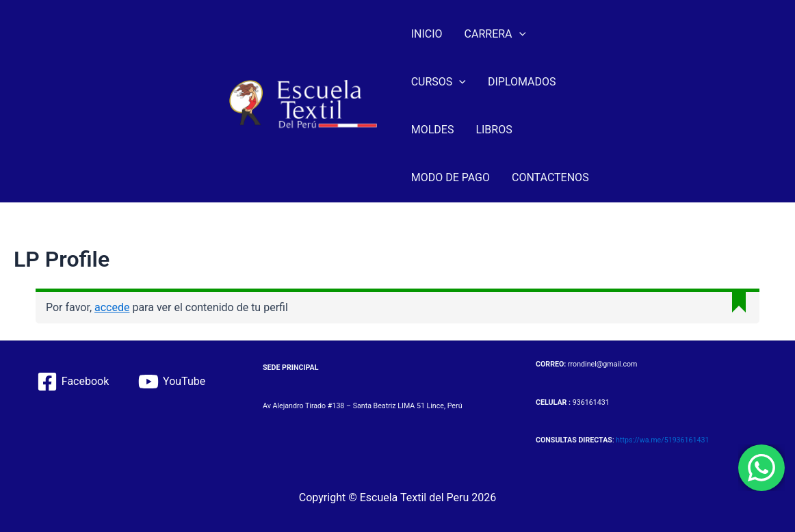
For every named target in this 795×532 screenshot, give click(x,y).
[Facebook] (73, 382)
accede (112, 307)
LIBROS (494, 130)
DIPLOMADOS (522, 82)
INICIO (427, 34)
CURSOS (439, 82)
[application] (519, 34)
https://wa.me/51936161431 (662, 440)
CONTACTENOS (550, 177)
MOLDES (433, 130)
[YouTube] (172, 382)
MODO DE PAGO (451, 177)
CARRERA (495, 34)
